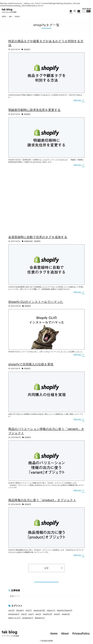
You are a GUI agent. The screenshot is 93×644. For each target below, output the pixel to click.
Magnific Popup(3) (65, 610)
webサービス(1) (14, 618)
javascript (28, 241)
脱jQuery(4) (40, 618)
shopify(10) (47, 614)
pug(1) (31, 614)
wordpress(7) (28, 618)
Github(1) (20, 610)
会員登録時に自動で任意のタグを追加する (38, 237)
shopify (27, 49)
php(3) (24, 614)
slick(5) (57, 614)
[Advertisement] (46, 201)
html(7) (29, 610)
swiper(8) (66, 614)
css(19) (11, 610)
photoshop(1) (14, 614)
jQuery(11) (51, 610)
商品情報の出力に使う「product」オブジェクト (42, 500)
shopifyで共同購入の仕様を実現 (31, 364)
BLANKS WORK (47, 641)
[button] (75, 11)
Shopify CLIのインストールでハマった (36, 302)
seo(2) (38, 614)
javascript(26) (39, 610)
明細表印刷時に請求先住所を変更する (35, 110)
